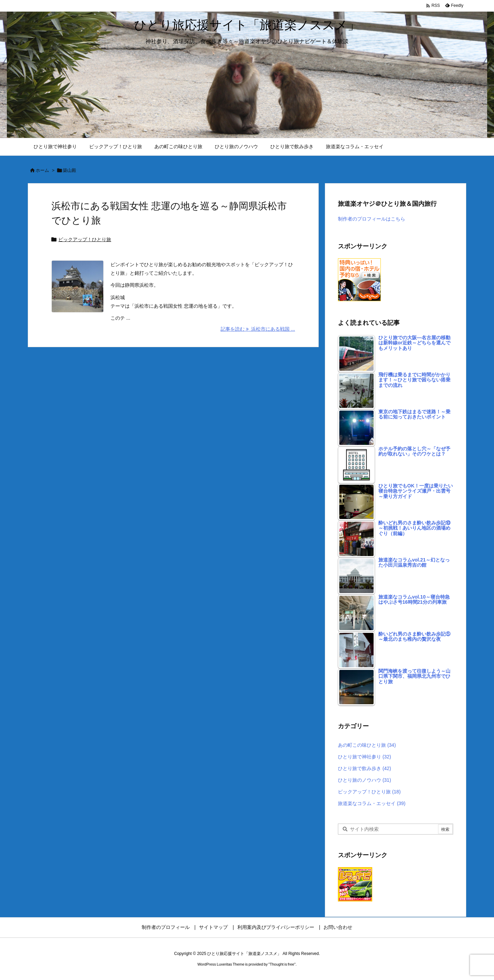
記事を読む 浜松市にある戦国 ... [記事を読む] (258, 329)
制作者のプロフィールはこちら (372, 219)
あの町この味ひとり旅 (367, 745)
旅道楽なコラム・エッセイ (372, 803)
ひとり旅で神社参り (364, 757)
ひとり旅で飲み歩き (364, 768)
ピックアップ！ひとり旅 (85, 239)
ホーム (42, 170)
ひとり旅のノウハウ (364, 780)
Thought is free (282, 964)
